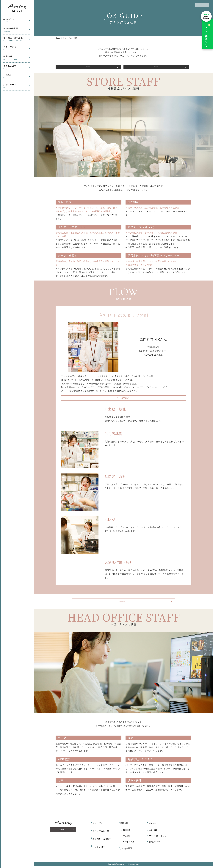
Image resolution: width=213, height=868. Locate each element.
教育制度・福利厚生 (17, 39)
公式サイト (64, 835)
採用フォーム (17, 86)
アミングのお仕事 (101, 834)
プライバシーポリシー (157, 840)
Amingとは (17, 20)
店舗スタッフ (88, 69)
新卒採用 (126, 834)
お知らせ (17, 77)
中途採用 (126, 840)
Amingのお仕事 (17, 30)
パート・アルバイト (130, 845)
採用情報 (17, 58)
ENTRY (193, 7)
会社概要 (152, 834)
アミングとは (99, 828)
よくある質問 (17, 67)
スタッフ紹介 (17, 49)
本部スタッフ (156, 69)
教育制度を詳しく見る (123, 606)
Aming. (120, 866)
